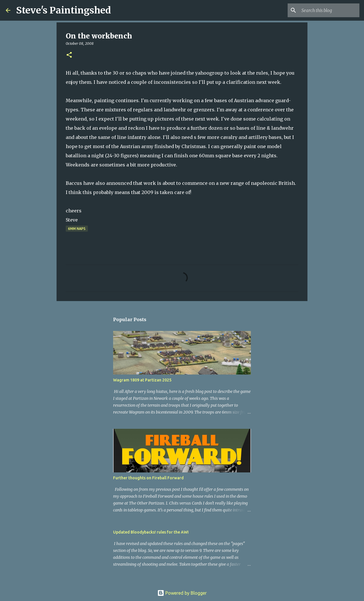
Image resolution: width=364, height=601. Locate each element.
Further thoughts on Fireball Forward (148, 478)
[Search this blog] (329, 10)
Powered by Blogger (182, 593)
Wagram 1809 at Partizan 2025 (142, 380)
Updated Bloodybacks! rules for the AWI (151, 532)
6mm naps (77, 229)
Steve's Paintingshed (64, 10)
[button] (69, 55)
